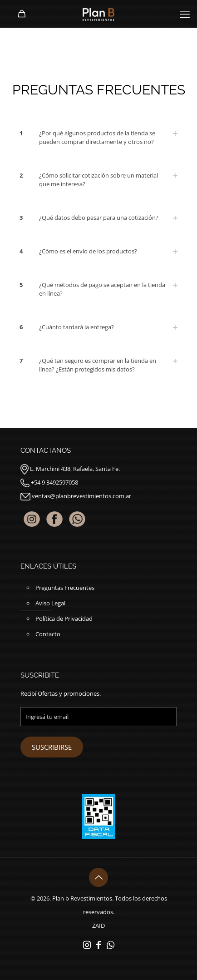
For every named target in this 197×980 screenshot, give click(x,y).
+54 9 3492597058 (54, 482)
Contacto (48, 634)
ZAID (98, 926)
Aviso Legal (50, 603)
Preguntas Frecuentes (65, 588)
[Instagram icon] (87, 945)
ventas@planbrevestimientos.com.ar (81, 496)
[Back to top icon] (98, 877)
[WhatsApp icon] (110, 945)
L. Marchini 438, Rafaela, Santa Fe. (75, 469)
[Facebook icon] (98, 945)
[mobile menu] (185, 14)
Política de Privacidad (64, 619)
